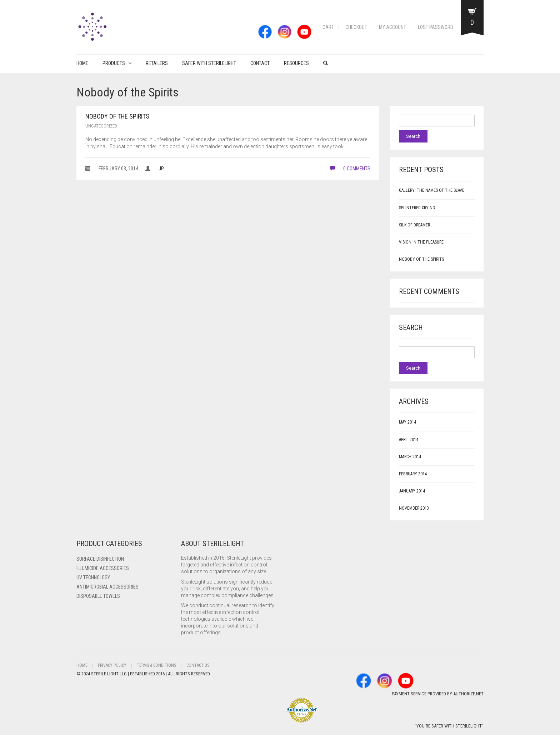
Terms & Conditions (156, 665)
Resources (296, 63)
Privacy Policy (112, 665)
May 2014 (407, 422)
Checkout (356, 27)
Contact (260, 63)
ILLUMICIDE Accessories (103, 568)
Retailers (157, 63)
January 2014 (412, 491)
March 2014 (410, 457)
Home (82, 63)
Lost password (436, 27)
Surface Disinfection (100, 559)
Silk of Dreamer (414, 225)
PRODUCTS (114, 63)
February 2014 (413, 474)
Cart (328, 27)
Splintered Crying (417, 208)
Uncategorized (101, 126)
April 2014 (409, 440)
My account (392, 27)
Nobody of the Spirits (117, 116)
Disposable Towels (98, 596)
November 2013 (414, 508)
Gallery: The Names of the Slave (432, 190)
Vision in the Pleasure (421, 242)
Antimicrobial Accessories (107, 587)
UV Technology (93, 577)
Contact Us (198, 665)
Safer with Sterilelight (209, 63)
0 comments (350, 169)
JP (161, 169)
